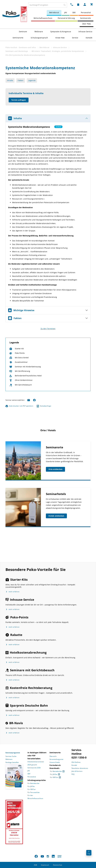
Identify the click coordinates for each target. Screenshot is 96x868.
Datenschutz (58, 865)
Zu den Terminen (48, 329)
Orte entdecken (55, 469)
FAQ (73, 774)
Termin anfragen (19, 100)
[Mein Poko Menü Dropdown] (85, 5)
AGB (35, 865)
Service (75, 38)
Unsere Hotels (55, 762)
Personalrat (86, 12)
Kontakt (89, 38)
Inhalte (10, 80)
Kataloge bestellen (12, 762)
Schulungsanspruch (39, 38)
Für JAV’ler (31, 786)
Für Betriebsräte (33, 783)
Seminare (23, 32)
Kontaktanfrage (44, 406)
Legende (32, 80)
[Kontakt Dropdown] (72, 5)
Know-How (60, 38)
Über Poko (86, 24)
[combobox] (48, 5)
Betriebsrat (54, 12)
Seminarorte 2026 (34, 768)
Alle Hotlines (76, 762)
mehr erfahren (14, 592)
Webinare (39, 32)
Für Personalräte (33, 792)
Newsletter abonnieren (80, 768)
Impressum (45, 865)
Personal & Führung (66, 18)
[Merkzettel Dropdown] (78, 5)
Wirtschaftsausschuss (43, 18)
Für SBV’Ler (32, 789)
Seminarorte (85, 18)
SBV (74, 12)
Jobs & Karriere (77, 771)
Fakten (21, 80)
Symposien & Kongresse (61, 32)
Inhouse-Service (85, 32)
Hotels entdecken (56, 516)
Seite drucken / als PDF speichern (19, 406)
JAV (66, 12)
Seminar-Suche (11, 756)
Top (89, 853)
